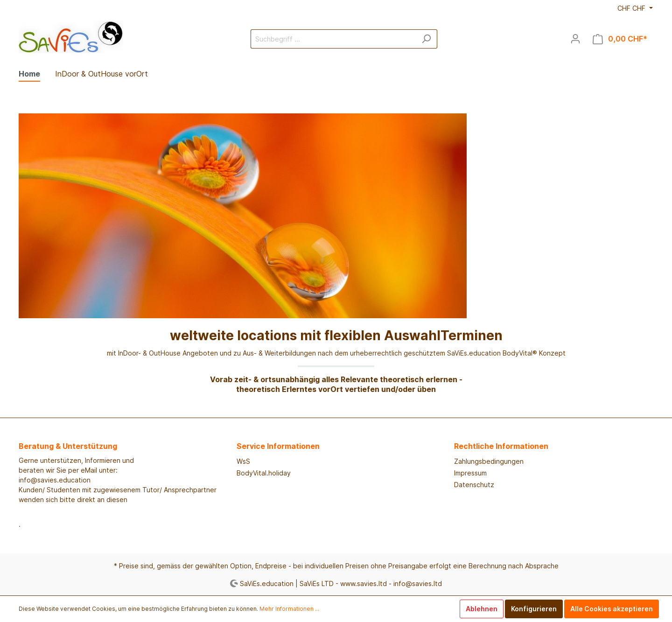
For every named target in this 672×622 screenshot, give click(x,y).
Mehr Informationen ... (289, 609)
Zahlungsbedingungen (489, 461)
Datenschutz (474, 485)
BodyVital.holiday (264, 473)
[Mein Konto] (575, 39)
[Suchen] (426, 39)
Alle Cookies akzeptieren (612, 609)
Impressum (470, 473)
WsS (243, 461)
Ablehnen (482, 609)
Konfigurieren (534, 609)
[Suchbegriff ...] (333, 39)
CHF (632, 8)
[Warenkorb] (620, 39)
